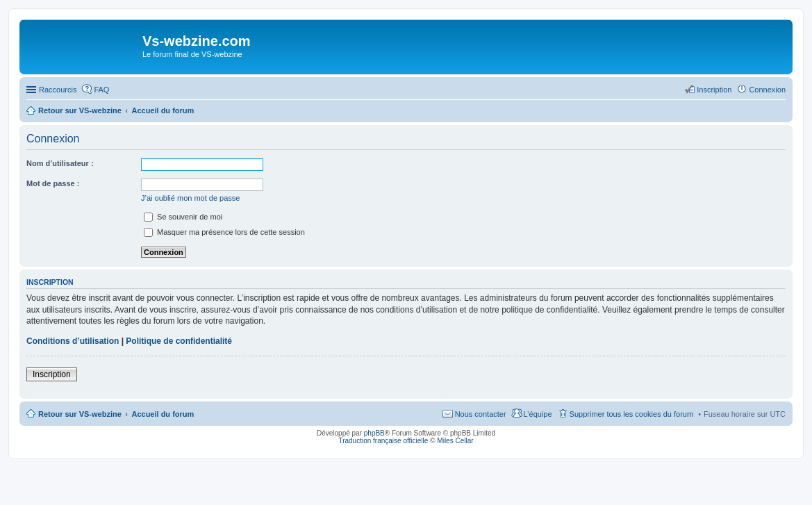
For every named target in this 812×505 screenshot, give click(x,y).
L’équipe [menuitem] (538, 414)
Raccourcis (58, 90)
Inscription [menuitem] (714, 90)
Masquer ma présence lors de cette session (224, 232)
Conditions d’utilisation (73, 341)
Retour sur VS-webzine (80, 414)
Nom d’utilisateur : (60, 163)
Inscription (52, 374)
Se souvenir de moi (183, 217)
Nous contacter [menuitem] (481, 414)
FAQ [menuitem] (101, 90)
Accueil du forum (163, 414)
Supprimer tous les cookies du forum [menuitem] (632, 414)
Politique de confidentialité (179, 341)
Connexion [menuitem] (767, 90)
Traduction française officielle (383, 441)
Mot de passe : (53, 183)
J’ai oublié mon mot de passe (190, 198)
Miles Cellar (455, 441)
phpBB (374, 433)
